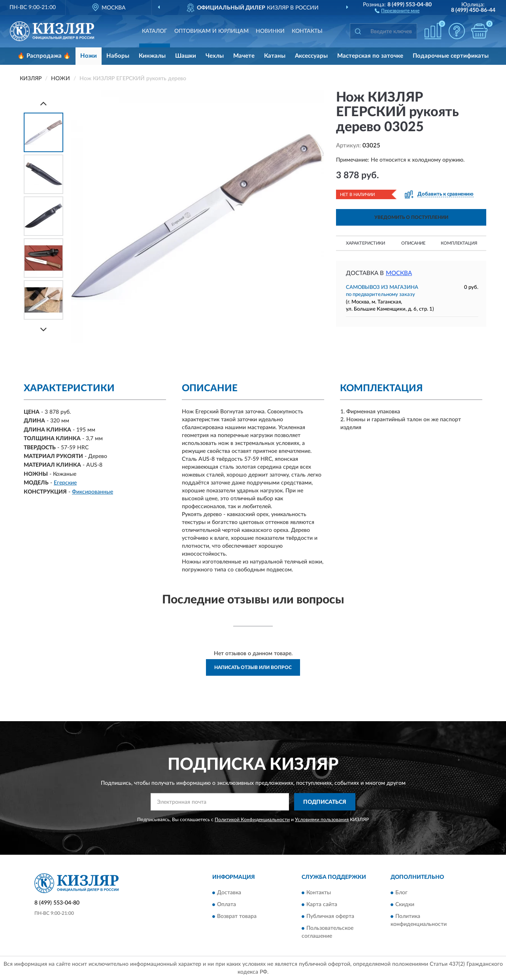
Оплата (227, 905)
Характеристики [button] (365, 243)
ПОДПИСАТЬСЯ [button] (325, 802)
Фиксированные (93, 492)
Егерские (65, 483)
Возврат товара (237, 916)
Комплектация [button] (459, 243)
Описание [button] (413, 243)
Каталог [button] (155, 31)
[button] (397, 10)
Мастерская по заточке (370, 56)
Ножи (89, 56)
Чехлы (215, 56)
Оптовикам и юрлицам (211, 31)
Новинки (270, 31)
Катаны (275, 56)
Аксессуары (311, 56)
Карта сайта (322, 905)
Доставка (229, 893)
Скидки (405, 905)
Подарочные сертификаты (451, 56)
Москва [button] (399, 273)
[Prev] (43, 103)
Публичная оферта (330, 916)
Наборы (118, 56)
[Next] (43, 329)
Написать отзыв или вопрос (253, 667)
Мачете (244, 56)
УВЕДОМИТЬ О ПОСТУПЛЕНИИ (411, 217)
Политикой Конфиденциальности (252, 820)
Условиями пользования (322, 820)
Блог (401, 893)
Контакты (307, 31)
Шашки (186, 56)
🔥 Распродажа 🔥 (44, 56)
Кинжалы (152, 56)
